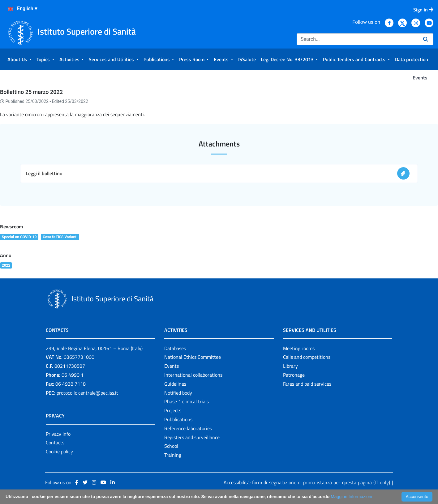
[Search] (357, 39)
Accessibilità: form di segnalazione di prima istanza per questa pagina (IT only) (307, 482)
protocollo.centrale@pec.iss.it (87, 393)
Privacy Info (58, 434)
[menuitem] (19, 59)
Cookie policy (59, 451)
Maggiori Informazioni (351, 497)
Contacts (55, 443)
